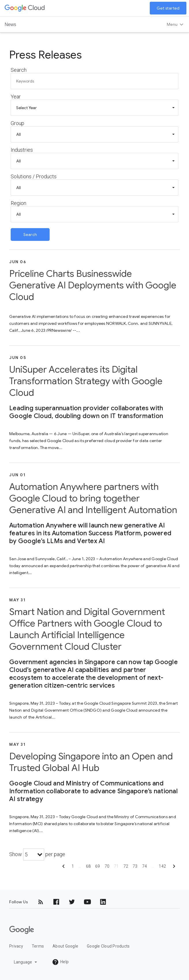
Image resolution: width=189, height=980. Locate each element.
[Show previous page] (63, 868)
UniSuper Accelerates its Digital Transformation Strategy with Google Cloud (86, 381)
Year (16, 97)
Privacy (16, 946)
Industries (22, 150)
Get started (168, 8)
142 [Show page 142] (162, 866)
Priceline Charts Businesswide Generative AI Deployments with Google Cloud (93, 285)
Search (19, 70)
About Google (65, 946)
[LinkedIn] (103, 902)
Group (17, 123)
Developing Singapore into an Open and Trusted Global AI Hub (91, 762)
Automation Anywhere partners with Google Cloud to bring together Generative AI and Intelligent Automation (93, 498)
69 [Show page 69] (98, 866)
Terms (38, 946)
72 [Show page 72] (126, 866)
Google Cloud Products (108, 946)
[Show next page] (174, 868)
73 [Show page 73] (135, 866)
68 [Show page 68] (88, 866)
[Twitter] (72, 902)
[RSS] (41, 902)
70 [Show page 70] (107, 866)
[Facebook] (56, 902)
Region (18, 203)
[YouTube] (87, 902)
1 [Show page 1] (73, 866)
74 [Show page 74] (145, 866)
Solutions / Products (34, 176)
